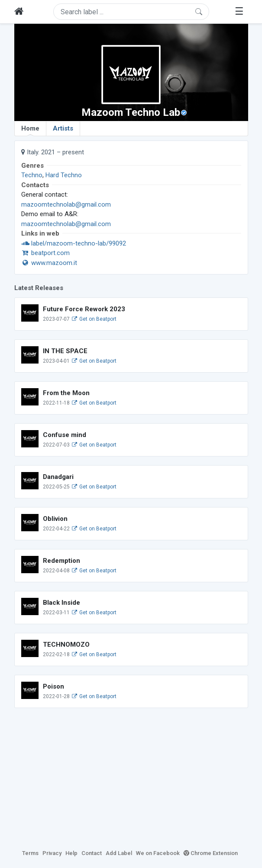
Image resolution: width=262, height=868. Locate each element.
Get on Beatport (94, 319)
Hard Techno (64, 175)
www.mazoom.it (49, 263)
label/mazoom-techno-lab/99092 (74, 243)
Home (30, 130)
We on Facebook (158, 853)
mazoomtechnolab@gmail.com (66, 204)
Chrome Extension (211, 853)
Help (71, 853)
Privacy (52, 853)
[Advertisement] (131, 777)
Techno (32, 175)
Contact (92, 853)
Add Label (119, 853)
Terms (30, 853)
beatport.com (45, 253)
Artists (63, 128)
